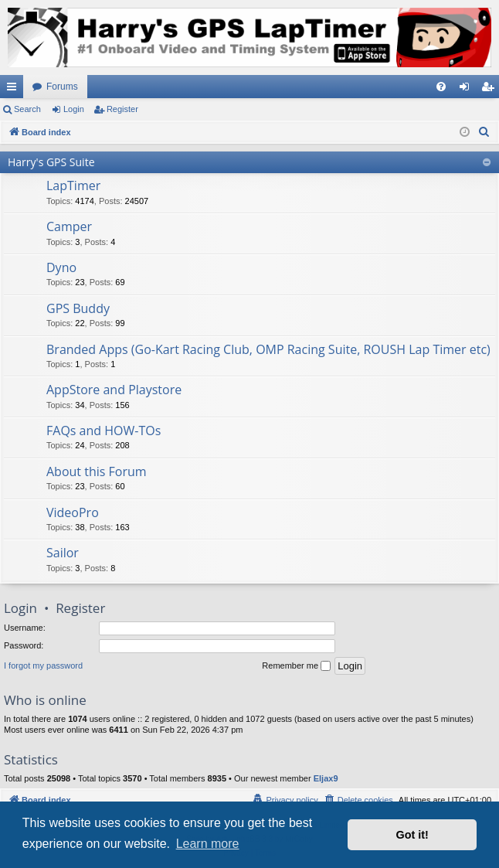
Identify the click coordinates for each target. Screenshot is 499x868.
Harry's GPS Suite (51, 162)
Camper (69, 226)
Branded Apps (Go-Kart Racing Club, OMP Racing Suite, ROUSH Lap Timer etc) (268, 349)
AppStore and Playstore (114, 390)
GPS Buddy (78, 308)
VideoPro (73, 512)
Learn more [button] (208, 844)
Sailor (63, 553)
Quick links (15, 90)
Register (122, 109)
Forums (62, 87)
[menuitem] (441, 87)
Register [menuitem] (491, 90)
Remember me (296, 666)
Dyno (61, 267)
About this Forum (97, 471)
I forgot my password (43, 665)
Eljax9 (326, 778)
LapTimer (73, 186)
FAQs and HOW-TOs (104, 431)
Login (74, 109)
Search (27, 109)
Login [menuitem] (468, 90)
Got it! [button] (412, 835)
